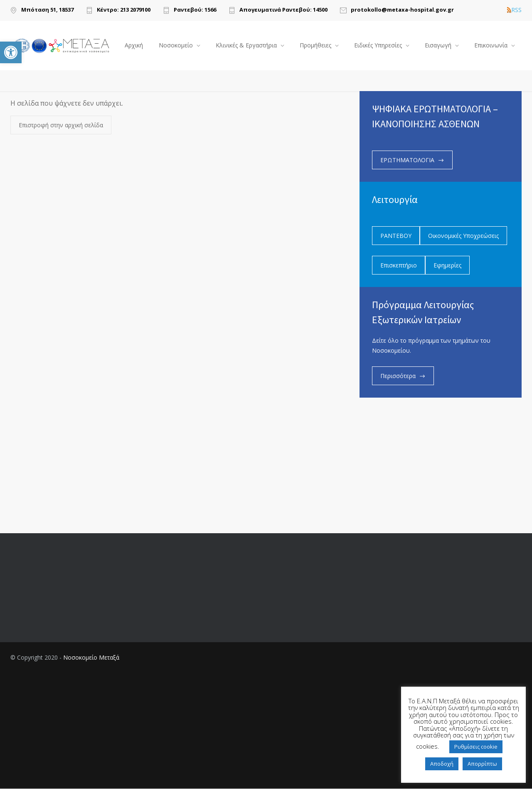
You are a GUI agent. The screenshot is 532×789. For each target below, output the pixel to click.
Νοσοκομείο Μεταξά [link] (91, 658)
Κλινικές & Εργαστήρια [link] (246, 46)
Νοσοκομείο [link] (176, 46)
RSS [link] (514, 10)
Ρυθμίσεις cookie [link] (476, 747)
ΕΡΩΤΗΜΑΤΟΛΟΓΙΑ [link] (407, 160)
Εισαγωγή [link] (438, 46)
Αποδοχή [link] (442, 764)
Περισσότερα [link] (398, 376)
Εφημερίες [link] (447, 266)
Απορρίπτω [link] (482, 764)
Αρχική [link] (134, 46)
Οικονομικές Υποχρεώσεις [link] (463, 236)
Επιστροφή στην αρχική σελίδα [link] (61, 125)
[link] (11, 52)
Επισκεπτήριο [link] (399, 266)
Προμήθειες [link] (315, 46)
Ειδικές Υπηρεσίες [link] (378, 46)
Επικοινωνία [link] (491, 46)
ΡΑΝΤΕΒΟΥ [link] (396, 236)
